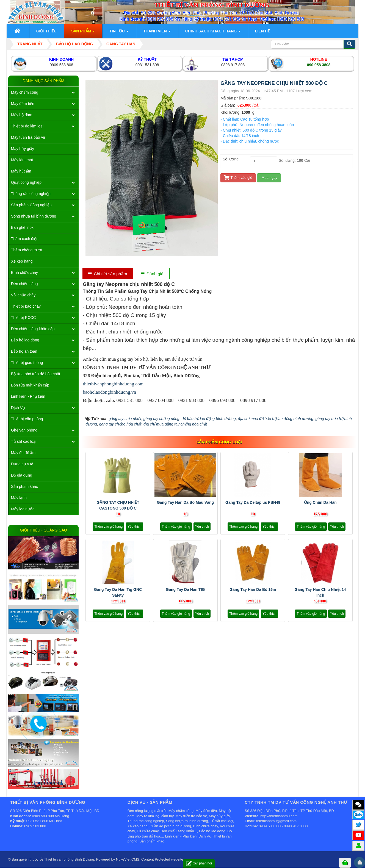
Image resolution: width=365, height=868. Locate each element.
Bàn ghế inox (22, 227)
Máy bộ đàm (22, 115)
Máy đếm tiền (23, 104)
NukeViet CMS (128, 859)
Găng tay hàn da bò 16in (253, 589)
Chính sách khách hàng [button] (213, 33)
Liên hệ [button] (262, 31)
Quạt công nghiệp (26, 182)
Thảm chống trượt (27, 250)
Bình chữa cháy (24, 272)
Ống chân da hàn (320, 502)
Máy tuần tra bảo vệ (28, 137)
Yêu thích (135, 527)
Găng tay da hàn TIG (185, 589)
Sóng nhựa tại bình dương (34, 216)
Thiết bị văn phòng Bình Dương (69, 859)
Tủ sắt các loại (24, 441)
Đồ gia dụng (22, 475)
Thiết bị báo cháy (26, 306)
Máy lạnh (19, 498)
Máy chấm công (25, 92)
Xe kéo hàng (22, 261)
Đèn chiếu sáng (24, 284)
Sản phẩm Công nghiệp (31, 205)
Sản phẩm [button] (83, 33)
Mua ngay (269, 178)
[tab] (108, 274)
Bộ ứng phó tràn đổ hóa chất (36, 374)
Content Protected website (162, 859)
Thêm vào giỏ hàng (108, 527)
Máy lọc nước (23, 509)
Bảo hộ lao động (25, 340)
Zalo (359, 814)
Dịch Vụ (18, 408)
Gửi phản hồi (199, 863)
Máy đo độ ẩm (23, 453)
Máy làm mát (22, 160)
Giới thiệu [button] (46, 31)
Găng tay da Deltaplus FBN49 (253, 502)
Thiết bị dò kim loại (27, 126)
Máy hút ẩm (21, 171)
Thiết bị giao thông (27, 363)
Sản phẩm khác (24, 486)
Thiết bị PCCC (23, 318)
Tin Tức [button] (119, 33)
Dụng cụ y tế (22, 464)
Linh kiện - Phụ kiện (28, 396)
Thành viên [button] (157, 33)
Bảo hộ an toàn (24, 351)
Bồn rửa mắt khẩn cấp (30, 385)
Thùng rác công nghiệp (31, 194)
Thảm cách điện (25, 239)
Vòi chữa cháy (23, 295)
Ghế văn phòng (24, 430)
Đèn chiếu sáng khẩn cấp (33, 329)
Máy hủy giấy (23, 149)
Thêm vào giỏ (238, 178)
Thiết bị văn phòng (27, 419)
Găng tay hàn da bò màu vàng (185, 502)
